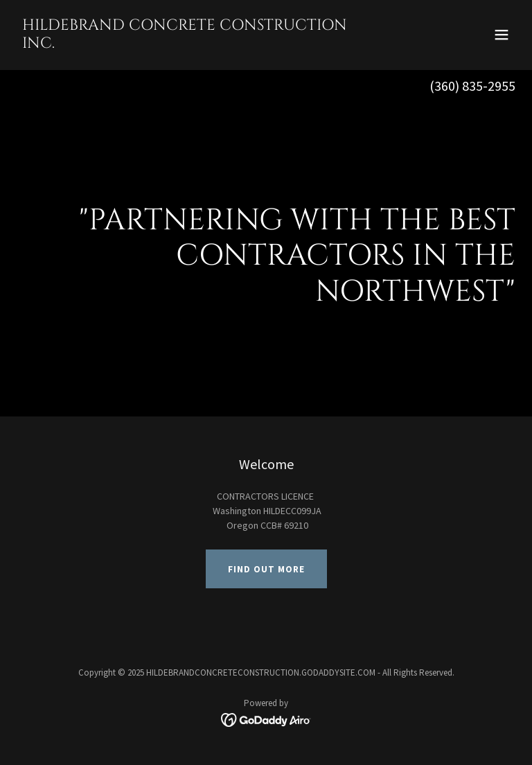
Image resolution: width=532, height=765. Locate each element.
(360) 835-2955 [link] (472, 86)
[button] (502, 35)
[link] (191, 44)
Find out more (266, 569)
